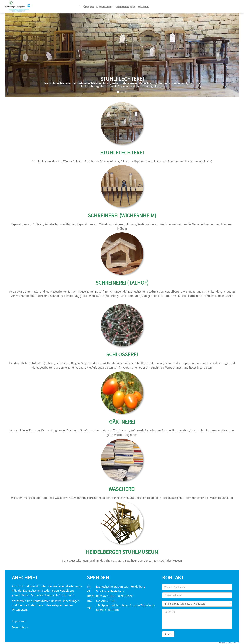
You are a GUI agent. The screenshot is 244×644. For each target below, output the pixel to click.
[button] (23, 55)
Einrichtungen (105, 7)
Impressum (19, 621)
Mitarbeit (143, 7)
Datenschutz (20, 627)
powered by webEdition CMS (229, 643)
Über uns (88, 7)
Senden (168, 634)
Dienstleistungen (125, 7)
